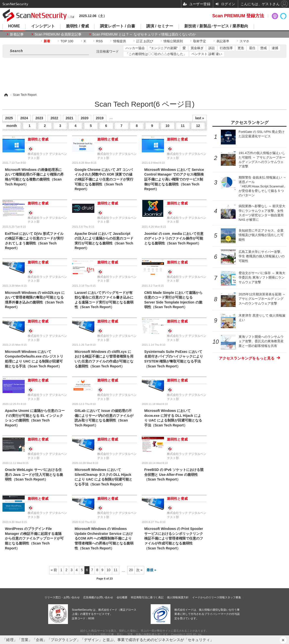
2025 (9, 118)
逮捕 (275, 48)
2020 (85, 118)
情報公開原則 (173, 41)
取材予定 (200, 41)
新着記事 (17, 34)
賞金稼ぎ (197, 48)
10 (167, 126)
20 (131, 570)
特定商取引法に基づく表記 (147, 597)
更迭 (241, 48)
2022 (54, 118)
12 (198, 126)
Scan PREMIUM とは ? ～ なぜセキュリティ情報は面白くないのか (144, 34)
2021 (70, 118)
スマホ (244, 41)
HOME (14, 26)
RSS (99, 41)
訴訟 (212, 48)
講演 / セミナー (160, 26)
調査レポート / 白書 (117, 26)
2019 (100, 118)
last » (200, 118)
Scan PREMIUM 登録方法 (238, 16)
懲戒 (264, 48)
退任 (252, 48)
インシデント (43, 26)
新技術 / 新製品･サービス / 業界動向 (216, 26)
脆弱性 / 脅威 (77, 26)
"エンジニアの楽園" (164, 48)
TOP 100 (67, 41)
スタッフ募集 (233, 597)
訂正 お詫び (145, 41)
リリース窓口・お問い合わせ (62, 597)
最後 (150, 570)
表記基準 (223, 41)
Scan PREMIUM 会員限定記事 (58, 34)
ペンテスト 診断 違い (207, 54)
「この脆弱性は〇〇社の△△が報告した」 (156, 54)
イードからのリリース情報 (208, 597)
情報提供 (120, 41)
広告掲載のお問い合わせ (98, 597)
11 (183, 126)
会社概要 (122, 597)
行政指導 (226, 48)
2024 (24, 118)
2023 (39, 118)
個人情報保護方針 (178, 597)
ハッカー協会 (135, 48)
